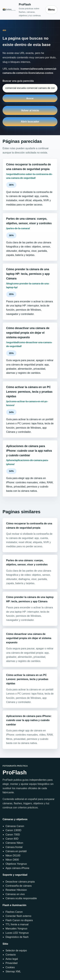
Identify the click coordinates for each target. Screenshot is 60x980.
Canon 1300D (13, 830)
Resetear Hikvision (16, 890)
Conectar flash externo (18, 916)
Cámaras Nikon (14, 843)
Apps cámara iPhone (17, 868)
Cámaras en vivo (15, 894)
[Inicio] (22, 10)
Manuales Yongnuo (16, 929)
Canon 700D (13, 835)
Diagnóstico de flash (17, 937)
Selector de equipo (16, 950)
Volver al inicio (30, 110)
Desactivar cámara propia (20, 882)
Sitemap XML (13, 971)
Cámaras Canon (15, 826)
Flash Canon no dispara (19, 920)
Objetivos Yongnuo (16, 864)
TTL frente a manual (17, 924)
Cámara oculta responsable (21, 898)
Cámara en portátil (16, 851)
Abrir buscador (30, 122)
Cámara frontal (14, 847)
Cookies (10, 967)
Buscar (30, 98)
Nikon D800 (12, 860)
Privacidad (11, 963)
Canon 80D (12, 839)
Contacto (11, 955)
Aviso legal (12, 959)
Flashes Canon (14, 912)
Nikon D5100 (13, 856)
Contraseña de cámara (18, 886)
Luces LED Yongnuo (17, 933)
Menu (51, 10)
